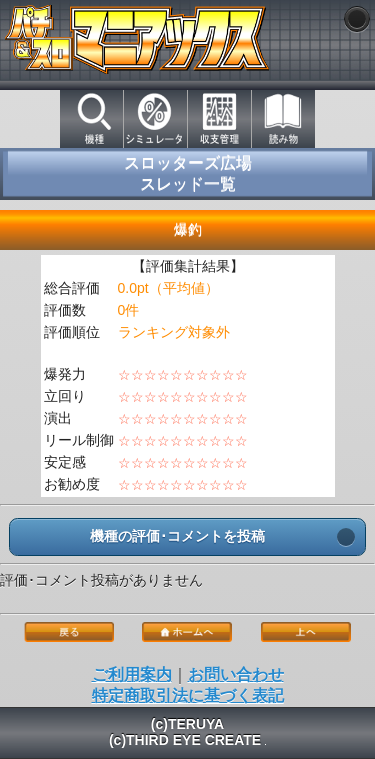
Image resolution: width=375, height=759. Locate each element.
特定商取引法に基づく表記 (188, 695)
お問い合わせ (236, 674)
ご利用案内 (132, 674)
